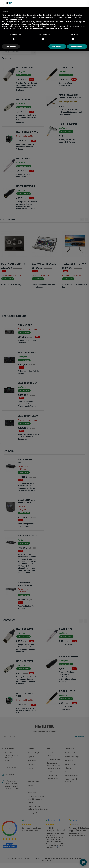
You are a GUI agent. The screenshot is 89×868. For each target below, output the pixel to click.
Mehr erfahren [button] (11, 46)
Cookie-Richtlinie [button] (8, 19)
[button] (86, 4)
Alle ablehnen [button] (57, 46)
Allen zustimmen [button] (77, 46)
